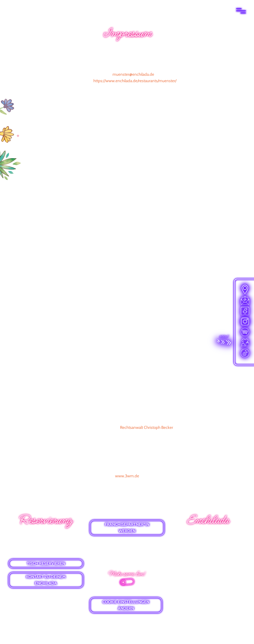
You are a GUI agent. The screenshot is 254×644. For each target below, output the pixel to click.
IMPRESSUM (127, 543)
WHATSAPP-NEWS (208, 534)
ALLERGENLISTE (208, 564)
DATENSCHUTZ (127, 550)
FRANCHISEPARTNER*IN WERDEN (127, 528)
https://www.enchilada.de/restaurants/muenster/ (135, 81)
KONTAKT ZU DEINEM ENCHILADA (46, 580)
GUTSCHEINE (208, 549)
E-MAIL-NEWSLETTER (208, 542)
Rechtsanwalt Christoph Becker (147, 427)
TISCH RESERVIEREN (46, 563)
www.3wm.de (127, 476)
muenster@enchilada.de (133, 74)
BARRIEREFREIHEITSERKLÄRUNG (127, 558)
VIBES (208, 557)
